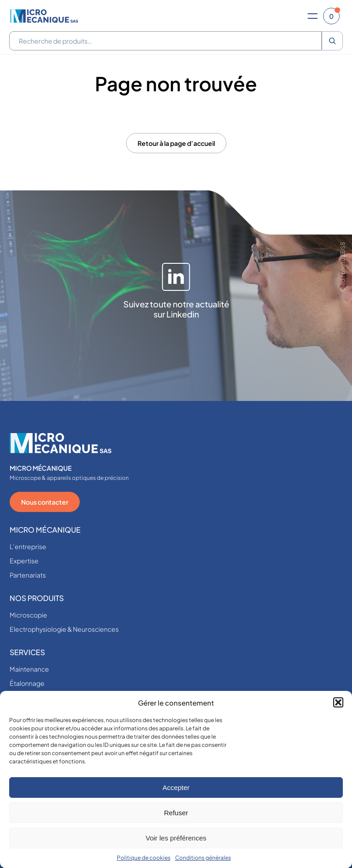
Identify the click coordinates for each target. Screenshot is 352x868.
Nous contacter (45, 502)
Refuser (176, 813)
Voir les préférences (176, 838)
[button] (338, 702)
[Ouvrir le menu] (313, 16)
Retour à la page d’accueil (176, 143)
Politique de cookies (144, 858)
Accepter (176, 787)
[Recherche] (332, 41)
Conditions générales (203, 858)
